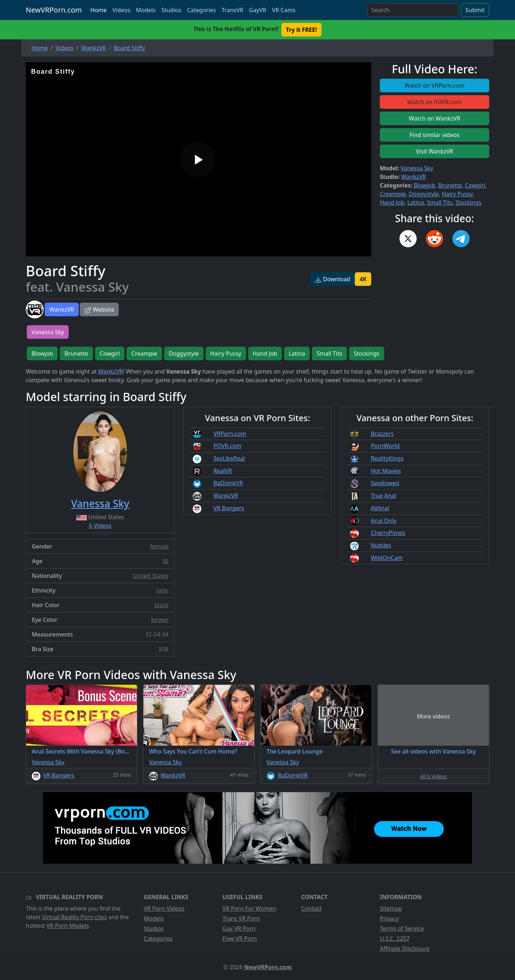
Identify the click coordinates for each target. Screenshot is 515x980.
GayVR (257, 10)
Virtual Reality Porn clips (75, 917)
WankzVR (62, 309)
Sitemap (391, 908)
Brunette (450, 185)
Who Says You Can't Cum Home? (193, 751)
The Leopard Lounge (295, 751)
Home (99, 10)
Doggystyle (424, 194)
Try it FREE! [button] (301, 30)
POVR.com (227, 446)
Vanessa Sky (417, 168)
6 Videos (100, 526)
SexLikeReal (229, 458)
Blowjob (425, 185)
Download (332, 279)
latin (163, 590)
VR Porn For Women (249, 908)
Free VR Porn (240, 938)
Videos (121, 10)
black (161, 605)
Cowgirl (475, 185)
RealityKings (387, 458)
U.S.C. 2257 (395, 938)
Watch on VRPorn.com (435, 86)
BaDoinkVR (228, 483)
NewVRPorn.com (54, 10)
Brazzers (382, 434)
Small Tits (440, 203)
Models (146, 10)
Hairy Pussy (457, 194)
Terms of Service (402, 928)
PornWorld (385, 446)
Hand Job (392, 203)
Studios (171, 10)
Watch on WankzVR (435, 118)
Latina (416, 203)
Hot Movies (386, 471)
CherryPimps (388, 533)
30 (165, 561)
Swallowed (385, 483)
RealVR (223, 471)
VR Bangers (229, 508)
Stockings (469, 203)
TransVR (232, 10)
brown (160, 620)
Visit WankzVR (435, 151)
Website (99, 309)
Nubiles (381, 545)
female (159, 546)
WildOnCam (387, 558)
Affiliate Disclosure (405, 949)
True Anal (384, 496)
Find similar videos (435, 135)
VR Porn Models (68, 926)
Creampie (393, 194)
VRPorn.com (230, 434)
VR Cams (284, 10)
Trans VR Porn (241, 918)
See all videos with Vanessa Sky (433, 751)
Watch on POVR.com (435, 102)
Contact (312, 908)
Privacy (389, 918)
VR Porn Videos (164, 908)
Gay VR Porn (239, 928)
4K (363, 279)
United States (150, 576)
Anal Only (384, 521)
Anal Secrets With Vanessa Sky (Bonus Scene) (93, 751)
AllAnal (380, 508)
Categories (202, 10)
